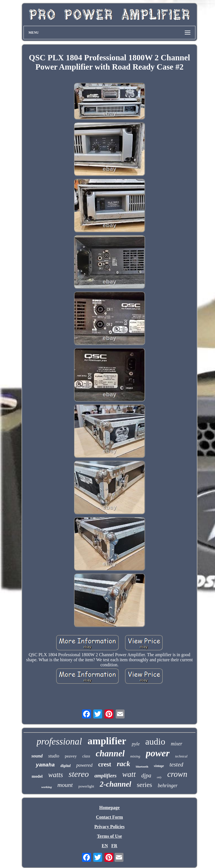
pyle (136, 744)
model (37, 776)
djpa (146, 775)
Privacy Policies (109, 827)
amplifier (107, 741)
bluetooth (142, 766)
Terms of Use (109, 836)
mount (65, 785)
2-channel (115, 784)
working (47, 787)
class (86, 756)
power (158, 753)
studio (54, 756)
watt (129, 774)
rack (123, 764)
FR (114, 846)
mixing (135, 756)
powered (84, 765)
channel (110, 753)
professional (59, 741)
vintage (159, 766)
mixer (177, 744)
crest (105, 764)
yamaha (45, 765)
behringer (168, 786)
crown (177, 774)
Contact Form (109, 817)
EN (105, 846)
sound (37, 756)
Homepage (110, 808)
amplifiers (105, 776)
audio (155, 741)
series (145, 785)
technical (181, 756)
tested (177, 764)
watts (56, 775)
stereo (79, 774)
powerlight (86, 786)
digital (66, 766)
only (159, 777)
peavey (71, 756)
